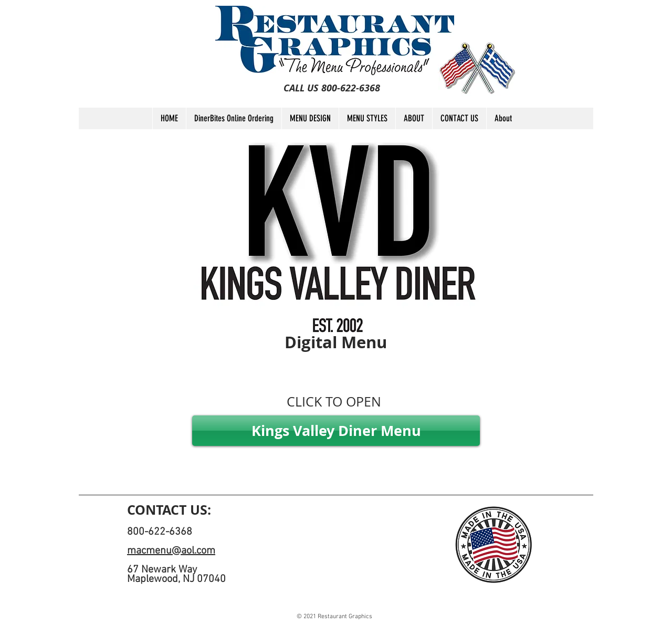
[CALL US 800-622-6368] (332, 88)
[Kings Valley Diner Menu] (336, 431)
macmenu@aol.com (171, 551)
